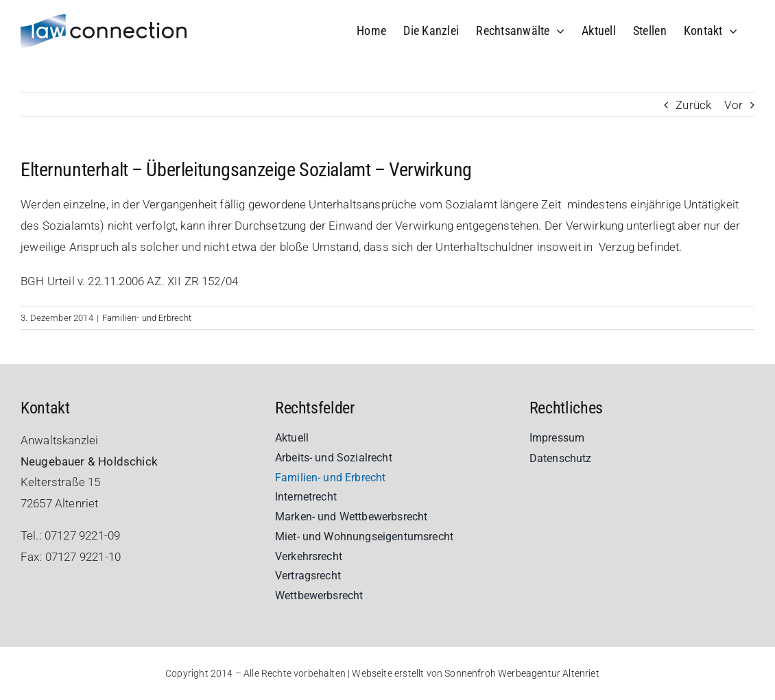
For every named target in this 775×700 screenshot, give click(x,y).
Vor (734, 105)
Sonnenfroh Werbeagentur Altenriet (522, 673)
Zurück (693, 105)
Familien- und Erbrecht (147, 318)
